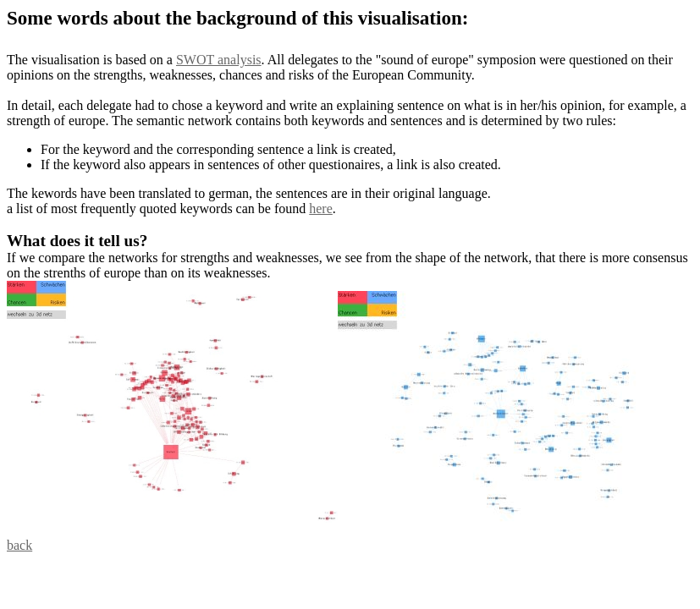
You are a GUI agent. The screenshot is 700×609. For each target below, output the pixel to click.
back (19, 545)
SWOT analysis (219, 60)
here (321, 208)
